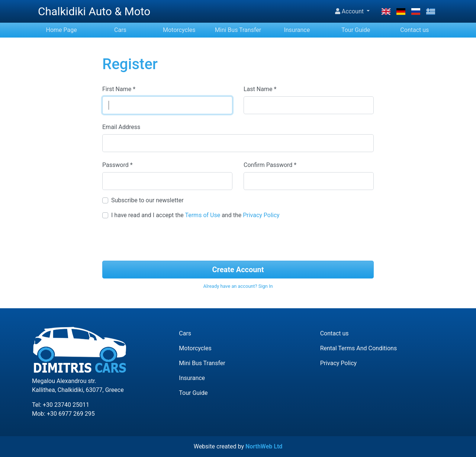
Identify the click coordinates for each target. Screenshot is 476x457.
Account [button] (350, 11)
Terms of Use (202, 215)
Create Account (238, 270)
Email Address (121, 127)
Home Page (62, 30)
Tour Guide (356, 30)
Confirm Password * (270, 165)
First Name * (119, 89)
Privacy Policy (261, 215)
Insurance (297, 30)
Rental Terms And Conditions (359, 348)
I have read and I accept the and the (195, 215)
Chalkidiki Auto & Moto (94, 11)
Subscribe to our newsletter (147, 200)
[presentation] (238, 240)
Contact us (414, 30)
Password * (118, 165)
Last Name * (260, 89)
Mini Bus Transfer (238, 30)
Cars (120, 30)
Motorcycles (179, 30)
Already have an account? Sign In (238, 286)
